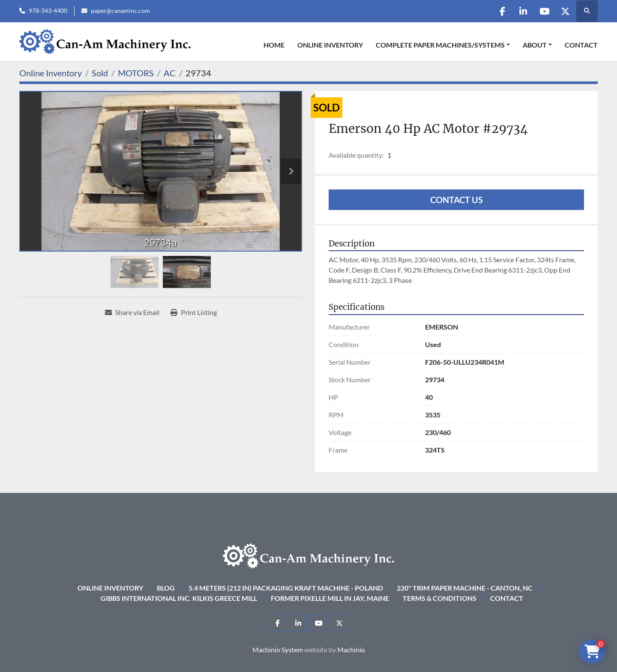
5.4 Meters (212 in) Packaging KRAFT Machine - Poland (286, 588)
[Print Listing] (194, 312)
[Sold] (100, 73)
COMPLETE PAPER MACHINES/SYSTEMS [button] (440, 45)
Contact (581, 45)
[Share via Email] (132, 312)
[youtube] (543, 11)
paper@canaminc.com (120, 11)
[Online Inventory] (51, 73)
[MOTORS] (136, 73)
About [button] (535, 45)
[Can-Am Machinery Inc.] (308, 555)
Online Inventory (330, 45)
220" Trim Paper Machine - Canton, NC (465, 588)
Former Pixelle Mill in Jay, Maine (330, 598)
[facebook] (499, 11)
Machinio (351, 649)
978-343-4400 (48, 11)
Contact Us (457, 200)
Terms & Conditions (440, 598)
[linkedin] (521, 11)
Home (274, 45)
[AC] (170, 73)
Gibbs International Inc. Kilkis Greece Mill (179, 598)
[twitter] (565, 11)
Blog (166, 588)
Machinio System (278, 649)
